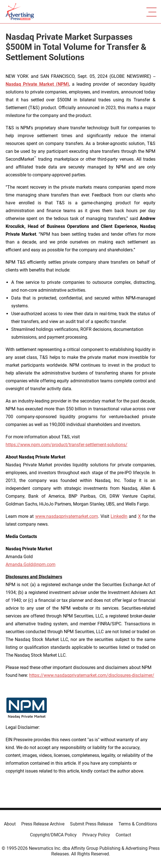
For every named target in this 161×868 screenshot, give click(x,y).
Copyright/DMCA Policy (53, 835)
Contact (123, 835)
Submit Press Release (91, 824)
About (10, 824)
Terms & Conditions (138, 824)
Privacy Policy (96, 835)
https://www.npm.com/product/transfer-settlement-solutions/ (66, 445)
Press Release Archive (43, 824)
